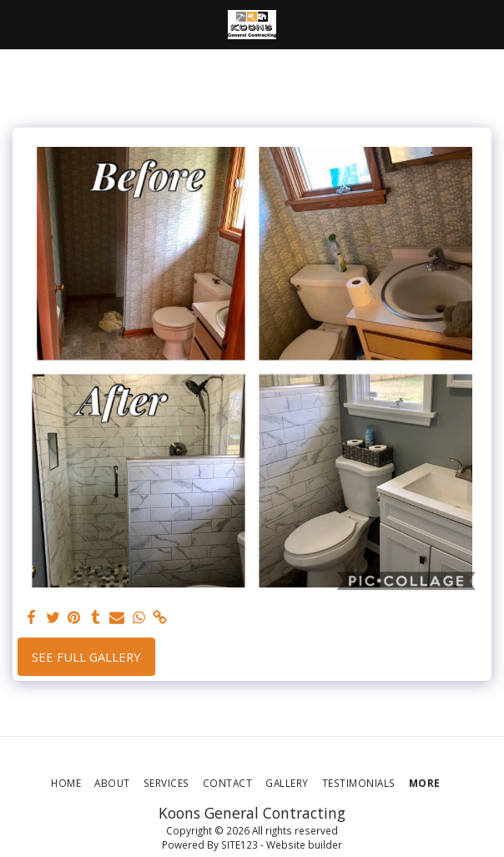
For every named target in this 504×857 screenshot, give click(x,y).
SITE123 (239, 844)
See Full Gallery (86, 657)
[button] (18, 24)
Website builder (304, 844)
